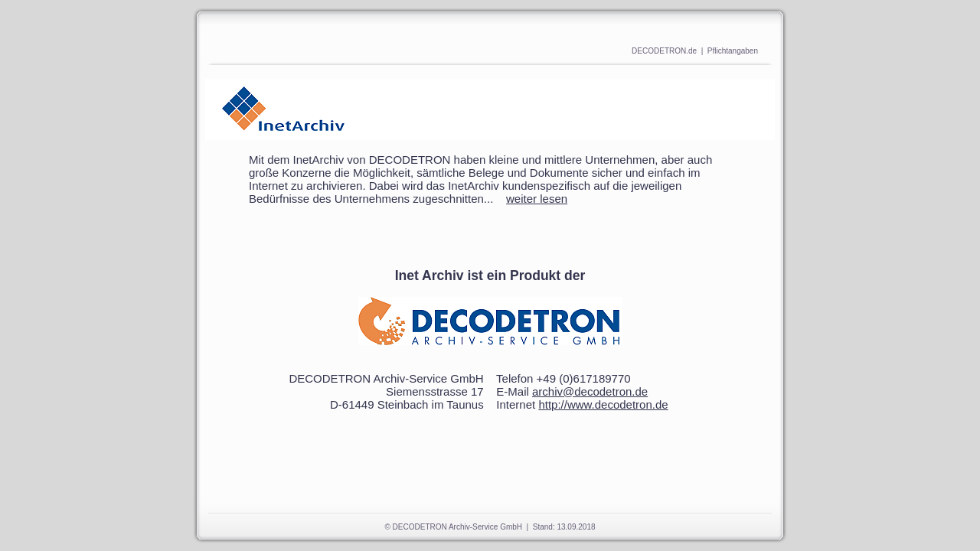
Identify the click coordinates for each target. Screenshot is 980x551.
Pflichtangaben (733, 51)
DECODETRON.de (664, 51)
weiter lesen (537, 199)
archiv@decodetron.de (590, 391)
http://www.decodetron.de (603, 404)
